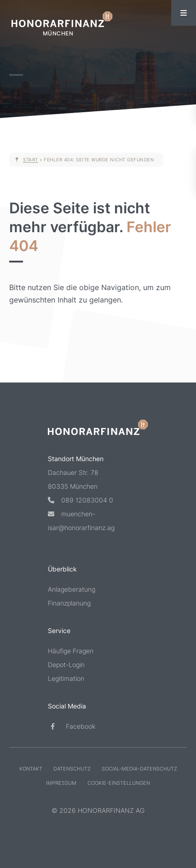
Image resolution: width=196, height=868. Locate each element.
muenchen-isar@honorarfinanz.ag (81, 521)
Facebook (72, 726)
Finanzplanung (69, 603)
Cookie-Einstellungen (119, 783)
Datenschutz (72, 769)
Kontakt (31, 769)
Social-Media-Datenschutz (139, 769)
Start (31, 160)
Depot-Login (66, 665)
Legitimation (66, 678)
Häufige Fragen (71, 651)
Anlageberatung (72, 589)
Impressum (61, 783)
